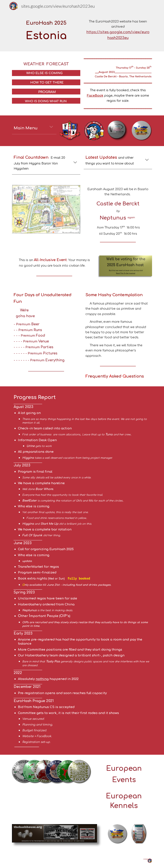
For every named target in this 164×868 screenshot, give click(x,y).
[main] (46, 32)
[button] (51, 127)
